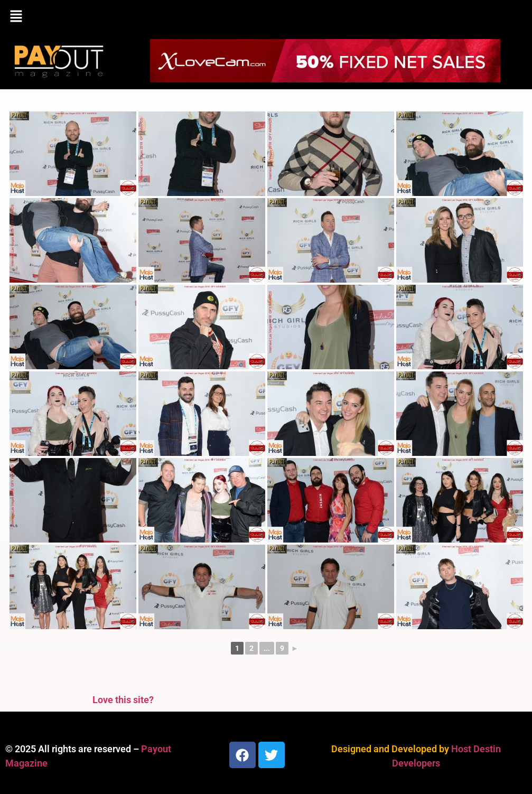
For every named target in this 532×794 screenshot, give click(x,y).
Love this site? (123, 700)
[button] (266, 17)
